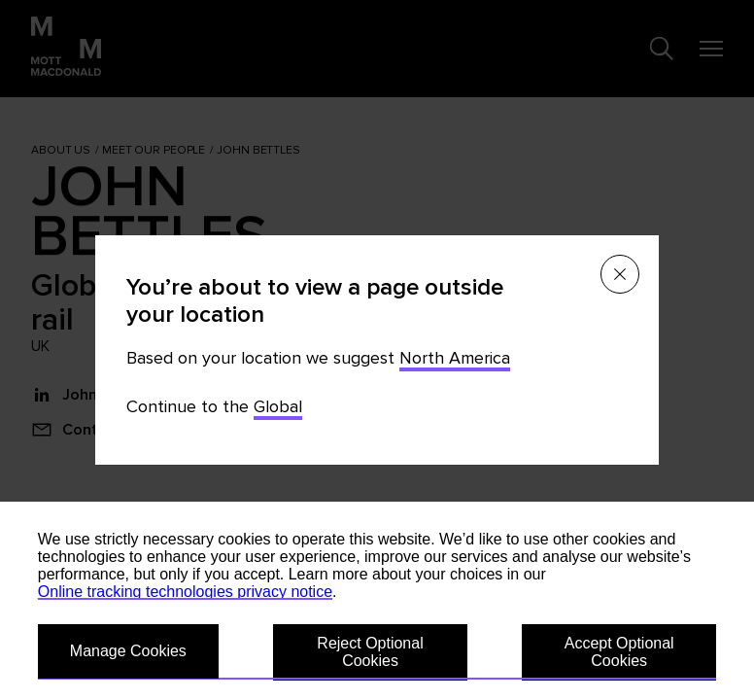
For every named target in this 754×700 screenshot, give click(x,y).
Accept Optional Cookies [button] (619, 652)
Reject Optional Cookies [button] (370, 652)
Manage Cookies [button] (128, 651)
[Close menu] (620, 274)
